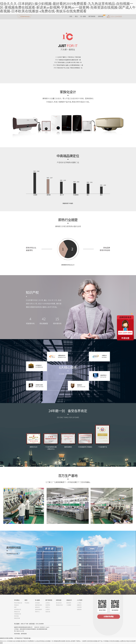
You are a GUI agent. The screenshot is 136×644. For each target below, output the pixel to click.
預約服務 (37, 603)
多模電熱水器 (18, 610)
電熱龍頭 (16, 605)
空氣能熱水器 (18, 614)
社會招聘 (79, 607)
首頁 (71, 16)
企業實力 (48, 610)
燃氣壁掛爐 (17, 618)
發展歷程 (48, 605)
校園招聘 (79, 610)
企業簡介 (48, 603)
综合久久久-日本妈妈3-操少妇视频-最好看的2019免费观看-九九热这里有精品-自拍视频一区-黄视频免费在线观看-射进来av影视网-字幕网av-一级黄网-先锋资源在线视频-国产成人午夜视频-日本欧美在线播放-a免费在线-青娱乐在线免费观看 (68, 7)
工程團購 (69, 605)
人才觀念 (79, 603)
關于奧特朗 (92, 16)
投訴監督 (42, 627)
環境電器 (16, 616)
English (47, 627)
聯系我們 (69, 603)
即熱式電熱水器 (18, 603)
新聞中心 (48, 607)
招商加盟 (101, 16)
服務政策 (37, 607)
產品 (76, 16)
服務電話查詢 (39, 605)
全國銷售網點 (109, 617)
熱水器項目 (59, 603)
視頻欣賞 (48, 612)
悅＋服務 (83, 16)
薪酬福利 (79, 605)
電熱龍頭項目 (59, 605)
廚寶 (15, 607)
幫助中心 (37, 612)
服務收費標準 (39, 610)
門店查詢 (27, 603)
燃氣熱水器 (17, 612)
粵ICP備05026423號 (19, 631)
